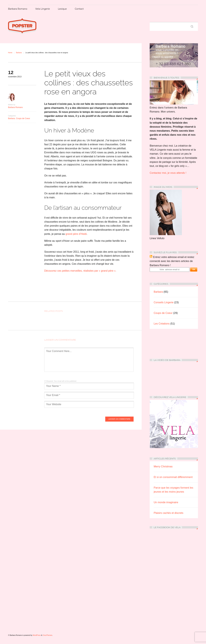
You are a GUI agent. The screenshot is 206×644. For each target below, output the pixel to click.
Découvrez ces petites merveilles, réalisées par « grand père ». (80, 271)
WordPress (37, 635)
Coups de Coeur (23, 118)
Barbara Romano (18, 9)
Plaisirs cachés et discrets (169, 513)
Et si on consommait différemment (173, 477)
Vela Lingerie (42, 9)
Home (10, 53)
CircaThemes (47, 635)
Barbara (19, 53)
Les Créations (162, 324)
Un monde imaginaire (166, 502)
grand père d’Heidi (76, 234)
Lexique (62, 9)
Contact (79, 9)
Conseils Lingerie (164, 302)
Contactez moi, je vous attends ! (168, 173)
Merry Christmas (163, 466)
